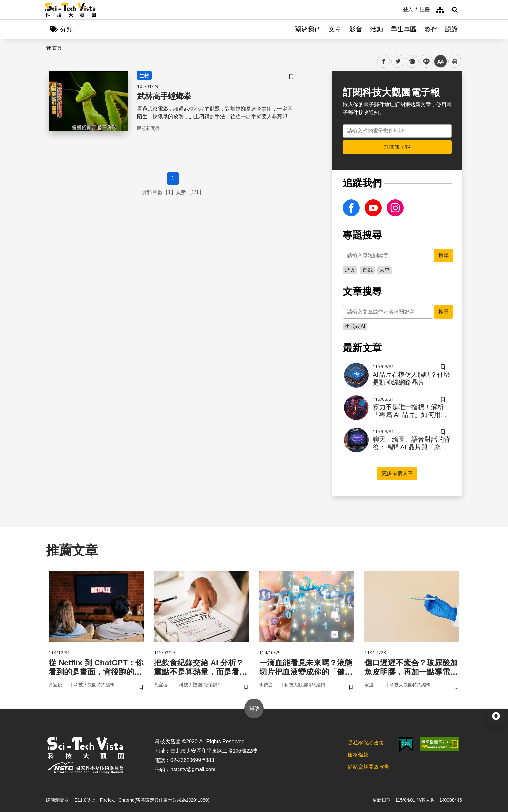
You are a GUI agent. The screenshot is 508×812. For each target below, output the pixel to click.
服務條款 (358, 755)
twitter (398, 61)
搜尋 (444, 255)
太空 (385, 270)
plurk (412, 61)
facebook (384, 61)
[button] (455, 10)
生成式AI (355, 326)
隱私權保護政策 (366, 743)
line (424, 61)
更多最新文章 (397, 473)
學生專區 (404, 29)
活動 (376, 29)
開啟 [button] (254, 708)
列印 (455, 61)
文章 (335, 29)
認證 (452, 29)
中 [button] (441, 61)
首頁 (54, 48)
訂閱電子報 (397, 147)
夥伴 (431, 29)
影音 (356, 29)
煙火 (350, 270)
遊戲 (367, 270)
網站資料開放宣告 (368, 767)
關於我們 (308, 29)
